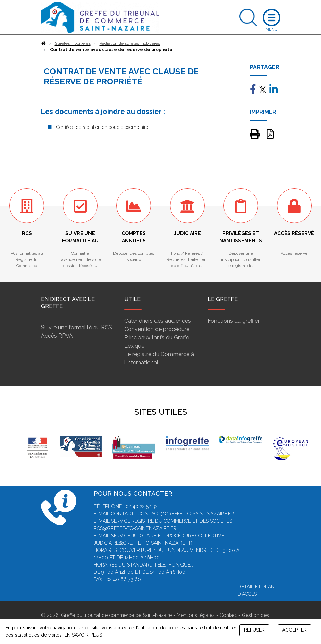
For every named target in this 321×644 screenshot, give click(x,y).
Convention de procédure (157, 329)
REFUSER (254, 630)
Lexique (134, 346)
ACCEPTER (294, 630)
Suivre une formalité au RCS (77, 327)
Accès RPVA (57, 336)
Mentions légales (196, 615)
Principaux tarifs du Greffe (157, 337)
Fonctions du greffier (234, 321)
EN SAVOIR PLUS (83, 635)
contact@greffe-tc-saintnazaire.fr (186, 514)
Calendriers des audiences (158, 321)
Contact (228, 615)
